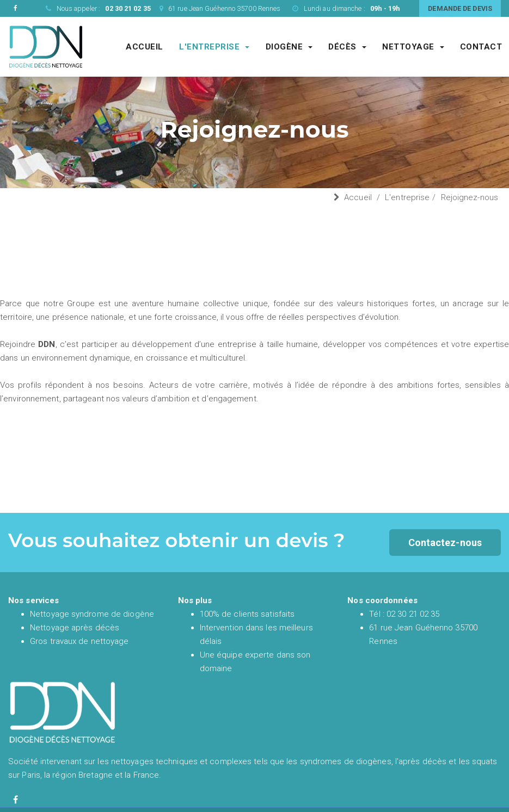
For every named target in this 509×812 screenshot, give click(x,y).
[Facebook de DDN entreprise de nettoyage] (16, 8)
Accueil (358, 197)
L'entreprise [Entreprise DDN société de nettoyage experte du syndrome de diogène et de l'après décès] (214, 47)
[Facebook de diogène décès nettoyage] (16, 800)
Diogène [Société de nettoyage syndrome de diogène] (289, 47)
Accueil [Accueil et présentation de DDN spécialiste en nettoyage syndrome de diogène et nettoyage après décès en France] (145, 47)
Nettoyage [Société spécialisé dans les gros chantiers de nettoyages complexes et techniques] (413, 47)
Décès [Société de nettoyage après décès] (347, 47)
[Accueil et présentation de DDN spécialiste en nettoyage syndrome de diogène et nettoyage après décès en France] (46, 46)
